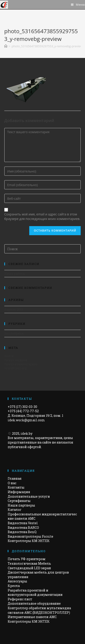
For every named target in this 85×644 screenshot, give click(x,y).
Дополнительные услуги (29, 496)
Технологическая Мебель (29, 563)
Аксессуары (17, 581)
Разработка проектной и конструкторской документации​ (35, 593)
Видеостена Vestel (23, 523)
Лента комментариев (21, 364)
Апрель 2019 (14, 310)
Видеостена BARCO (23, 528)
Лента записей (16, 360)
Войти (9, 356)
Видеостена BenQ (22, 532)
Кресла (14, 586)
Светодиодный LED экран (29, 568)
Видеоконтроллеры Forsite (30, 536)
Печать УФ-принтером (27, 559)
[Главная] (6, 46)
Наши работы (15, 274)
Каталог (15, 510)
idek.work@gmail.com (26, 420)
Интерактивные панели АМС (32, 617)
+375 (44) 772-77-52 (23, 411)
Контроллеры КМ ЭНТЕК (29, 541)
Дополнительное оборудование (34, 603)
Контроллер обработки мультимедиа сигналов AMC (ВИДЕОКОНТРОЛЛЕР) (39, 610)
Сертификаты (19, 501)
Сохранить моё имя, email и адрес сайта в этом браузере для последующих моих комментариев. (42, 216)
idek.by (27, 433)
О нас (12, 483)
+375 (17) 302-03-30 (22, 407)
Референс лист (20, 599)
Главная (15, 478)
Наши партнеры (21, 505)
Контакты (16, 487)
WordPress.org (15, 368)
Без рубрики (14, 333)
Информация (19, 492)
